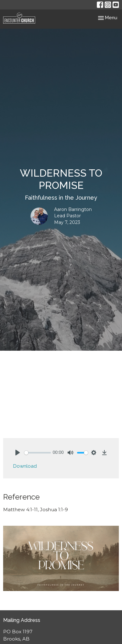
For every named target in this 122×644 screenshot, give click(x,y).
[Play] (18, 453)
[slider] (38, 453)
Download (25, 466)
